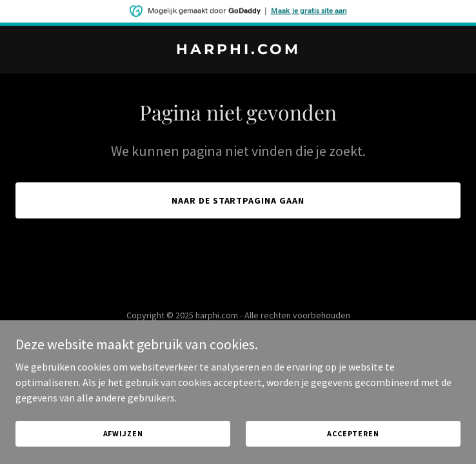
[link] (238, 50)
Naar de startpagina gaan (238, 200)
